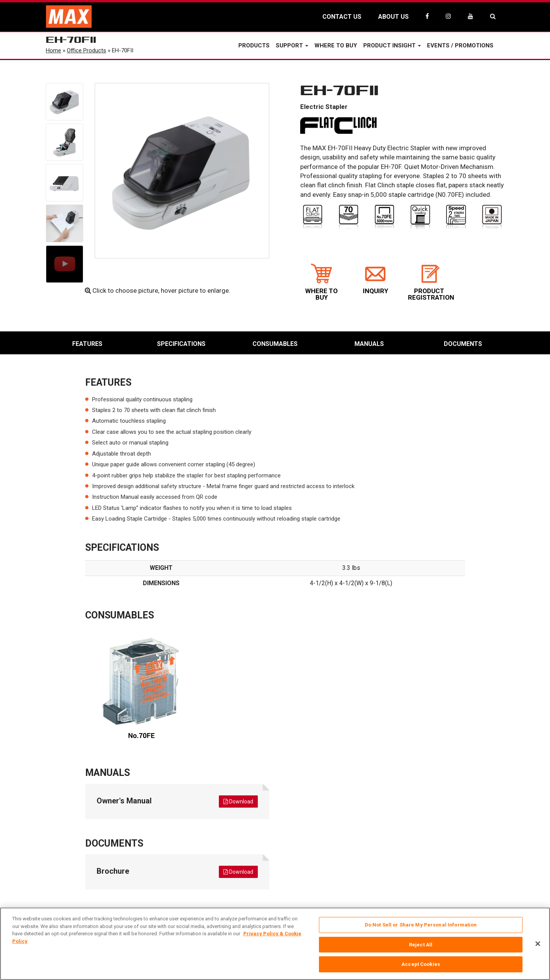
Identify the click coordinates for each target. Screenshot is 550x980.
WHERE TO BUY (321, 282)
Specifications (181, 344)
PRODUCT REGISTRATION (431, 282)
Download (238, 802)
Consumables (275, 344)
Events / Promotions (460, 45)
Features (87, 344)
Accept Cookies (421, 964)
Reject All (421, 945)
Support (292, 45)
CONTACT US (342, 17)
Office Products (87, 50)
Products (254, 45)
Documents (463, 344)
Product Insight (392, 45)
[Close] (538, 944)
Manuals (369, 344)
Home (53, 50)
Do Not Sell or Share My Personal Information (421, 925)
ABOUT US (393, 17)
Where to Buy (336, 45)
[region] (275, 944)
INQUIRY (375, 279)
